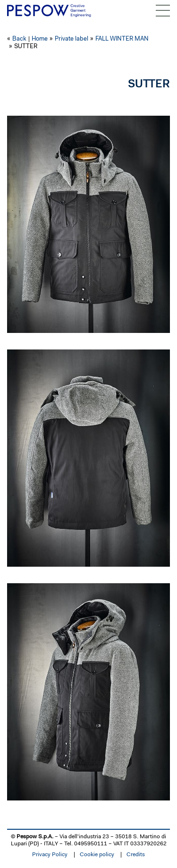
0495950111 (91, 844)
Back (19, 39)
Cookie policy (97, 855)
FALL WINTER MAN (122, 39)
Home (40, 39)
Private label (72, 39)
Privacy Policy (50, 855)
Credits (136, 855)
